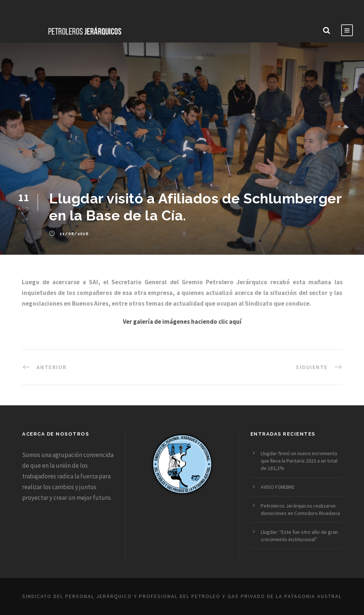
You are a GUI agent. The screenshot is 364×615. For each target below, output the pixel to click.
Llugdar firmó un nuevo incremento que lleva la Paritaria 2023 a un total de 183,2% (299, 461)
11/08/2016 (74, 234)
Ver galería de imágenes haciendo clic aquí (182, 322)
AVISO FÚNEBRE (278, 487)
